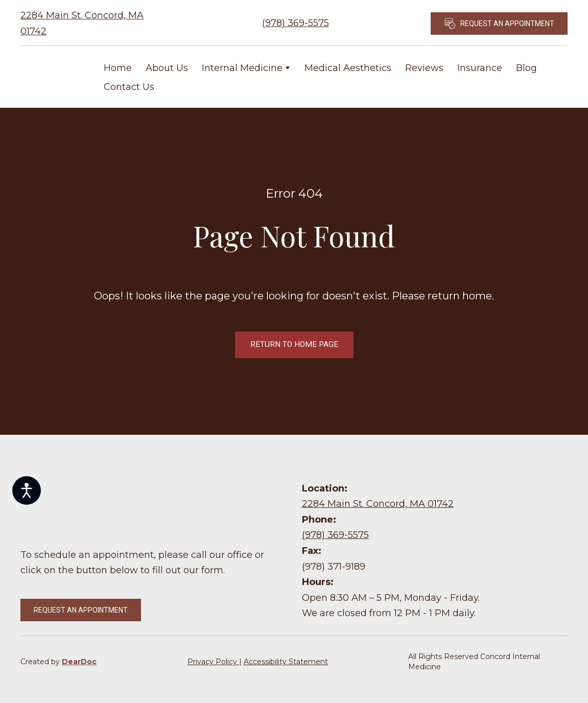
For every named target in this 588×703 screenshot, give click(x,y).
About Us (167, 68)
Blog (526, 68)
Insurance (480, 68)
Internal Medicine (242, 68)
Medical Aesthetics (348, 68)
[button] (499, 24)
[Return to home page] (54, 77)
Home (118, 68)
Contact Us (129, 87)
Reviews (424, 68)
